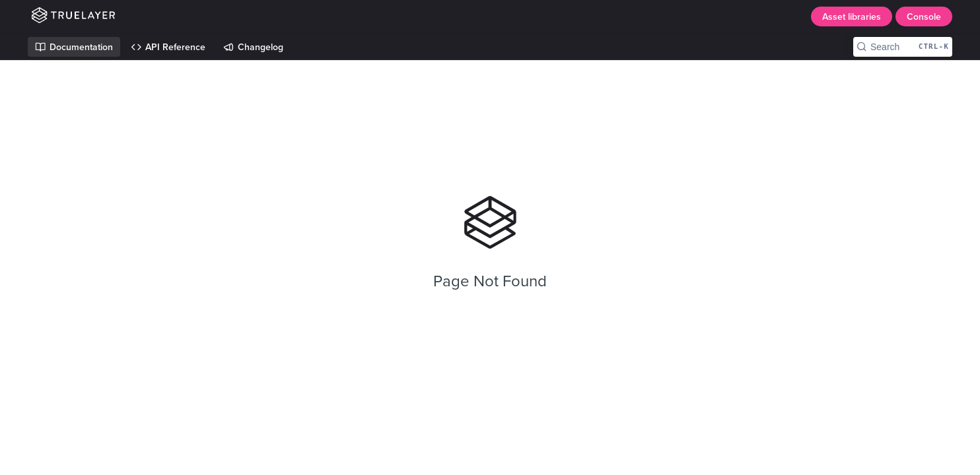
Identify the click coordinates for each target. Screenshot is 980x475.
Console (924, 17)
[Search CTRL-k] (903, 47)
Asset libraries (852, 17)
